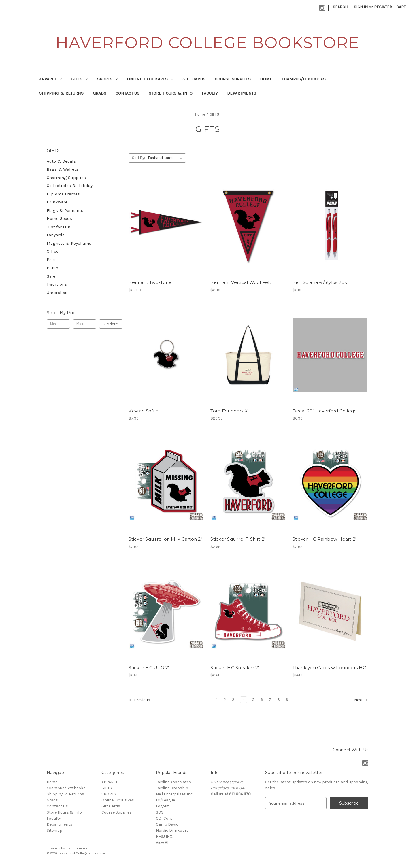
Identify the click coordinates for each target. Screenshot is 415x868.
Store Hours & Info (171, 93)
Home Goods (59, 218)
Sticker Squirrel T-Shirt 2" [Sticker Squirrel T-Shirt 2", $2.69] (238, 539)
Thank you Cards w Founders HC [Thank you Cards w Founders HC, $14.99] (329, 668)
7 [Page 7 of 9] (270, 700)
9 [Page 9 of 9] (287, 700)
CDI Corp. (165, 818)
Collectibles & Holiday (70, 186)
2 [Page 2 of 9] (225, 700)
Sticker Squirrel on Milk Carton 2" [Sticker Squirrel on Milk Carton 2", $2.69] (165, 539)
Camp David (167, 824)
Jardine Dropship (172, 788)
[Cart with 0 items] (401, 7)
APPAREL (51, 79)
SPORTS (107, 79)
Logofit (162, 806)
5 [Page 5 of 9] (253, 700)
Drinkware (57, 202)
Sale (51, 276)
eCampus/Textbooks (304, 79)
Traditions (57, 284)
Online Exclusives (150, 79)
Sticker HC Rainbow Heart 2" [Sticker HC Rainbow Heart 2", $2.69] (325, 539)
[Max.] (85, 324)
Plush (52, 268)
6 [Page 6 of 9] (262, 700)
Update (111, 324)
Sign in (361, 7)
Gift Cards (194, 79)
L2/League (165, 800)
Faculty (210, 93)
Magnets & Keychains (69, 243)
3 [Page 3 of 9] (233, 700)
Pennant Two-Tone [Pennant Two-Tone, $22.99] (150, 282)
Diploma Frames (63, 194)
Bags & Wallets (63, 169)
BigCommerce (77, 848)
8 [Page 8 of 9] (279, 700)
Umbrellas (57, 293)
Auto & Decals (61, 161)
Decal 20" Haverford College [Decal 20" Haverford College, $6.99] (325, 411)
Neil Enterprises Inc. (175, 794)
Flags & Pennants (65, 210)
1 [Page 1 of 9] (217, 700)
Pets (51, 260)
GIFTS (80, 79)
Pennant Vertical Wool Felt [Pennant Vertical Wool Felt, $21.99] (241, 282)
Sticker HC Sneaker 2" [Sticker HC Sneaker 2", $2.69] (235, 668)
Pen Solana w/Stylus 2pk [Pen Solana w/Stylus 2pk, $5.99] (320, 282)
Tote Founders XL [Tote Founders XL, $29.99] (230, 411)
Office (53, 251)
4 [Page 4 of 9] (244, 700)
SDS (160, 812)
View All (163, 842)
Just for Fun (59, 227)
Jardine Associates (173, 782)
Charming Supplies (66, 178)
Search (340, 7)
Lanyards (56, 235)
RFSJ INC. (164, 836)
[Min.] (58, 324)
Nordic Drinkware (172, 830)
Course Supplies (233, 79)
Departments (242, 93)
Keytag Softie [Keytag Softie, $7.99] (144, 411)
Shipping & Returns (61, 93)
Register (383, 7)
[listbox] (166, 158)
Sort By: (138, 158)
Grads (100, 93)
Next (361, 700)
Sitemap (54, 830)
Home (266, 79)
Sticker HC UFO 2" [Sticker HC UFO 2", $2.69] (149, 668)
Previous (139, 700)
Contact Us (128, 93)
